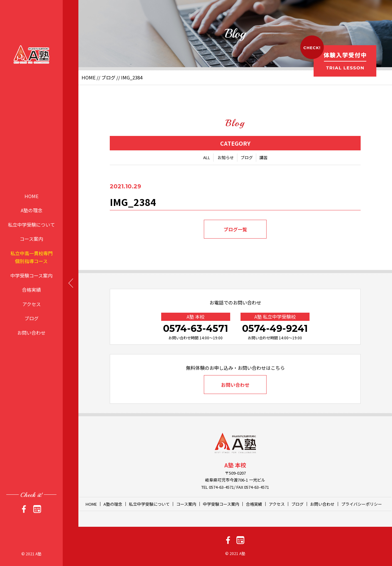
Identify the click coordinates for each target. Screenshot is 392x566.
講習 (263, 157)
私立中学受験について (31, 224)
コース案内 (31, 239)
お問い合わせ (31, 332)
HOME (32, 196)
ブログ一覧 (235, 229)
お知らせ (226, 157)
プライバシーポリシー (362, 504)
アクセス (32, 304)
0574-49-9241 (275, 329)
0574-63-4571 (196, 329)
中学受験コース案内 (31, 275)
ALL (207, 157)
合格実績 (31, 290)
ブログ (32, 318)
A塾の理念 (32, 210)
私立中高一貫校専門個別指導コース (32, 257)
